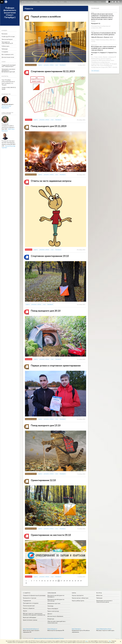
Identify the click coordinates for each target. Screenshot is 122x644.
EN (109, 2)
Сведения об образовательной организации (34, 595)
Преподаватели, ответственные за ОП (7, 43)
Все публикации (95, 71)
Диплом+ (50, 614)
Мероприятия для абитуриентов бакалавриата (56, 596)
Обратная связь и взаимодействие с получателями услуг (57, 622)
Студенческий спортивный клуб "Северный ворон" (9, 66)
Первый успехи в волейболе (46, 16)
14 (53, 581)
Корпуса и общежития (29, 608)
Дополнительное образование (55, 616)
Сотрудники (5, 52)
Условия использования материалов (51, 638)
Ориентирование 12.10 (43, 480)
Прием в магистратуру (53, 611)
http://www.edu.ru (76, 629)
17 (61, 581)
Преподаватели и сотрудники (31, 603)
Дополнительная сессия (8, 57)
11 (45, 581)
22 (75, 581)
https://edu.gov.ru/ (52, 629)
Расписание (5, 34)
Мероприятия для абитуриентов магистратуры (56, 600)
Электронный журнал (7, 39)
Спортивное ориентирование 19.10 (50, 256)
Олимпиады (50, 606)
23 (78, 581)
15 (56, 581)
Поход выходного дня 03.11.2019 (49, 126)
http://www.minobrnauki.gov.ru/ (31, 629)
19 (67, 581)
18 (64, 581)
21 (73, 581)
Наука (74, 593)
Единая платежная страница (30, 620)
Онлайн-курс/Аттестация (8, 37)
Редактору (117, 639)
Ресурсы (99, 593)
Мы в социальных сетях (8, 54)
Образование (52, 593)
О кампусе (27, 593)
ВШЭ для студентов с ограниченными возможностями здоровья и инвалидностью (34, 614)
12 (48, 581)
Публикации (5, 49)
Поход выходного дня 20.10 (46, 311)
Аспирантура (51, 619)
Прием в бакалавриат (53, 608)
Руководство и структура (30, 598)
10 (42, 581)
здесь (87, 641)
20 (70, 581)
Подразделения (27, 601)
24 (81, 581)
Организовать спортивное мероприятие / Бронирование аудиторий (8, 70)
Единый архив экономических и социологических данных (104, 601)
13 (50, 581)
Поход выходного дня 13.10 (46, 425)
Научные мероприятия (78, 595)
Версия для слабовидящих (30, 617)
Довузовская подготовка (54, 603)
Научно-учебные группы (78, 601)
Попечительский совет (29, 606)
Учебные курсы (5, 46)
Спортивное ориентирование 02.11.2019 (53, 71)
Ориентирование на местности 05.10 (51, 535)
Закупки (25, 611)
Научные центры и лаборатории (80, 598)
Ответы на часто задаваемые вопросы (51, 181)
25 (26, 583)
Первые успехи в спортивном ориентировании (56, 365)
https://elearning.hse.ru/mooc (104, 629)
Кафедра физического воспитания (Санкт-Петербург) (10, 13)
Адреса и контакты (38, 638)
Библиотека (99, 595)
